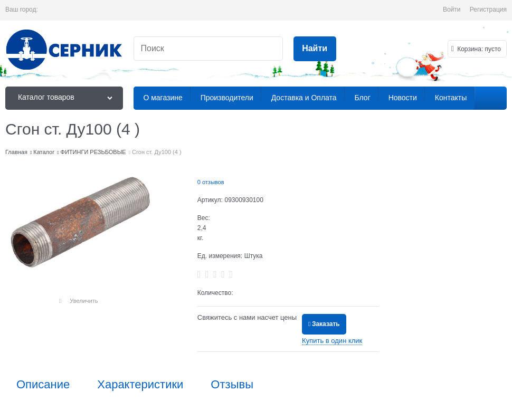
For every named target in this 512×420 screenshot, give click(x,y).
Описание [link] (43, 385)
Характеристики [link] (140, 385)
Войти (452, 9)
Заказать (326, 324)
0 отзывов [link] (211, 182)
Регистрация (488, 9)
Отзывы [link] (232, 385)
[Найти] (315, 49)
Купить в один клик (332, 341)
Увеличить (84, 301)
